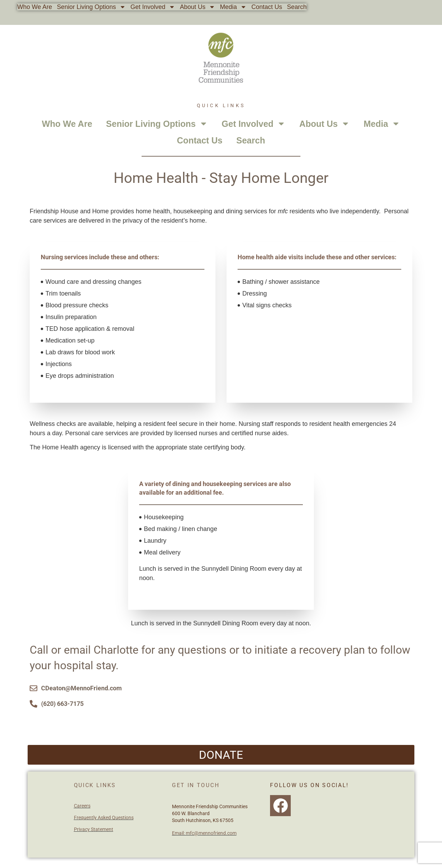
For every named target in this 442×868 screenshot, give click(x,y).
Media (233, 7)
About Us (198, 7)
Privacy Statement (94, 829)
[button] (221, 755)
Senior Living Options (91, 7)
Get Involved (153, 7)
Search (297, 7)
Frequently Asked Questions (104, 818)
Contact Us (267, 7)
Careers (82, 806)
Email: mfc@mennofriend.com (204, 833)
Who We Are (35, 7)
